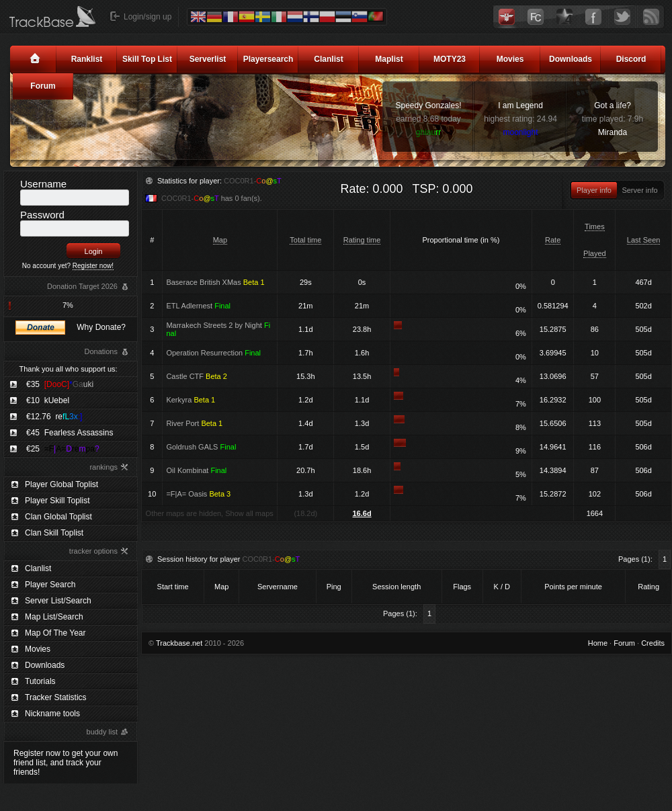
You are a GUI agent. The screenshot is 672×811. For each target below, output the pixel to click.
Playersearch (268, 59)
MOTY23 (450, 59)
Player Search (50, 585)
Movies (510, 59)
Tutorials (40, 681)
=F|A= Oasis (198, 494)
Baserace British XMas (215, 282)
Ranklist (87, 59)
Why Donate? (101, 327)
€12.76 (54, 417)
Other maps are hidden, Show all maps (210, 513)
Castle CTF (197, 376)
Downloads (571, 59)
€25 (63, 449)
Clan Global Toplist (58, 517)
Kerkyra (191, 400)
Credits (653, 643)
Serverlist (208, 59)
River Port (194, 423)
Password (42, 215)
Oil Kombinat (196, 470)
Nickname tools (52, 714)
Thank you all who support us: (68, 369)
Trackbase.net (179, 643)
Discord (631, 59)
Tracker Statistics (56, 697)
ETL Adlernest (198, 306)
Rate (553, 240)
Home (598, 643)
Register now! (93, 266)
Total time (305, 240)
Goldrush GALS (201, 447)
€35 (60, 384)
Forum (43, 86)
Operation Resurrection (213, 353)
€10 (48, 400)
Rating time (362, 240)
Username (43, 184)
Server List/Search (58, 601)
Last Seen (644, 240)
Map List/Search (54, 617)
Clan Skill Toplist (54, 533)
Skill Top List (147, 59)
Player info (594, 190)
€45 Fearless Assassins (70, 433)
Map (220, 240)
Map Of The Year (55, 633)
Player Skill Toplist (57, 501)
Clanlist (328, 59)
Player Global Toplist (61, 484)
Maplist (389, 59)
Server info (639, 190)
